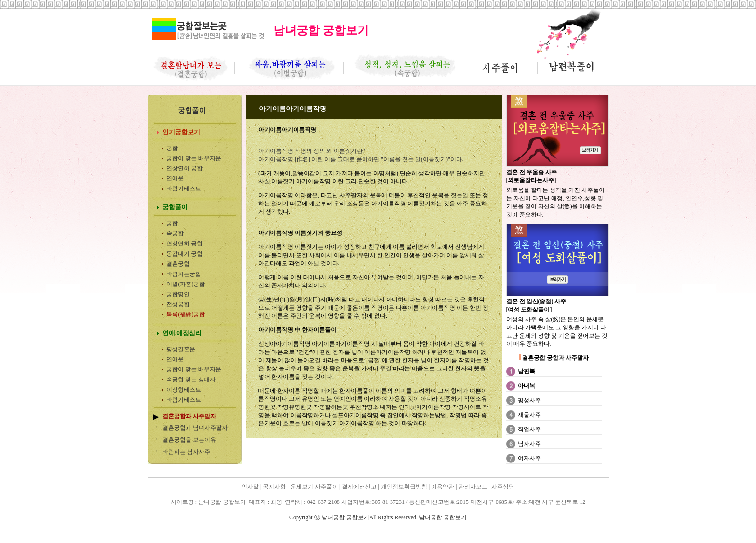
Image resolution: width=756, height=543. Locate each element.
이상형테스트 (184, 390)
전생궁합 (178, 304)
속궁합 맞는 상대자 (191, 380)
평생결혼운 (181, 349)
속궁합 (175, 233)
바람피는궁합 (184, 274)
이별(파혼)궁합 (186, 284)
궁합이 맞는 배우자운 (194, 158)
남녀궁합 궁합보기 (173, 530)
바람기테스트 (184, 189)
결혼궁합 (178, 264)
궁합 (172, 148)
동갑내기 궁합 (184, 254)
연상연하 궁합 (184, 168)
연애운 (175, 178)
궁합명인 (178, 294)
